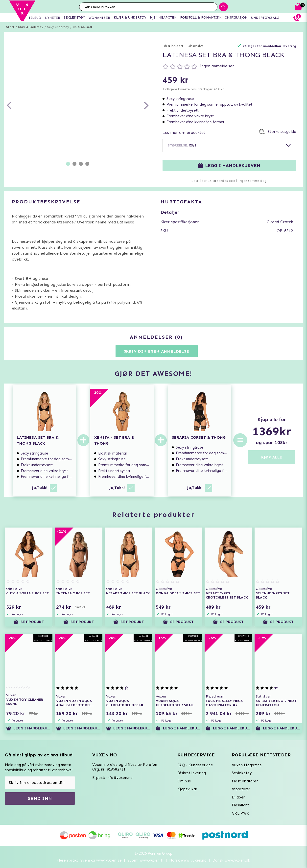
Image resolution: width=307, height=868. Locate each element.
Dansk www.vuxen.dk (231, 860)
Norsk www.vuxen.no (188, 860)
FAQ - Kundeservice (195, 765)
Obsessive (196, 46)
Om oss (184, 781)
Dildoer (238, 797)
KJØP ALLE (272, 457)
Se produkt (29, 622)
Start (10, 27)
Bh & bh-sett (83, 27)
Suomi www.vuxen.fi (145, 860)
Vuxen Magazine (247, 765)
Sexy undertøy (58, 27)
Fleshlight (240, 805)
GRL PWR (241, 813)
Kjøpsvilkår (187, 789)
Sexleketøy (242, 773)
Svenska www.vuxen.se (101, 860)
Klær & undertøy (31, 27)
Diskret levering (192, 773)
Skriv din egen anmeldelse (157, 351)
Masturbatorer (245, 781)
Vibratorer (241, 789)
